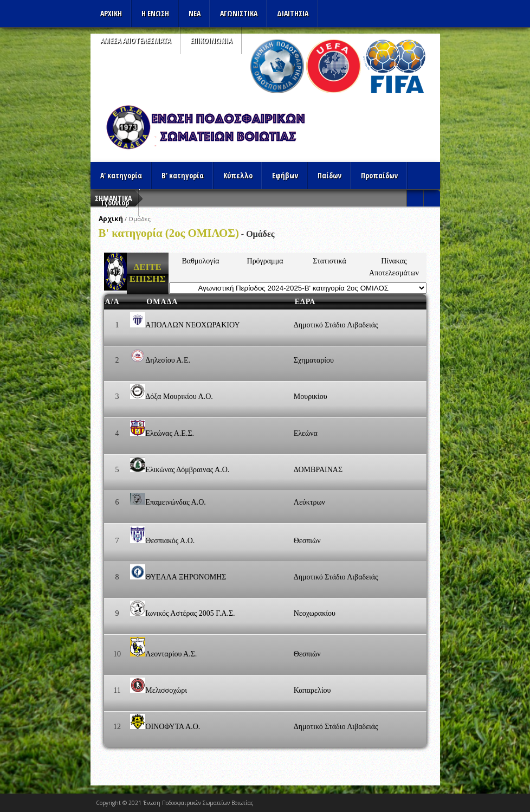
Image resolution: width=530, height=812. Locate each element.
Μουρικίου (311, 397)
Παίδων (329, 175)
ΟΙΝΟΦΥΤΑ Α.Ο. (173, 727)
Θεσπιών (307, 541)
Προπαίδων (379, 175)
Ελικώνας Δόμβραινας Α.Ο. (187, 470)
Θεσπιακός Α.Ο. (170, 541)
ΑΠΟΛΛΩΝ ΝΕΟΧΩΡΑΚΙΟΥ (192, 325)
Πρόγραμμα (265, 261)
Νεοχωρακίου (315, 613)
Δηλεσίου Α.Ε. (168, 360)
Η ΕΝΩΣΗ (155, 13)
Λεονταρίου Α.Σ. (171, 654)
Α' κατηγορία (121, 175)
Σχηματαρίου (314, 360)
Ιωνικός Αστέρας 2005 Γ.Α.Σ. (190, 613)
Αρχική (111, 219)
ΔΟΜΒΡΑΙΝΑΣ (318, 470)
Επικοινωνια (211, 40)
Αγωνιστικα (239, 13)
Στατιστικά (329, 261)
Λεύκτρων (309, 502)
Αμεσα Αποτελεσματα (135, 40)
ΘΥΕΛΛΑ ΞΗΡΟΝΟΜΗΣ (186, 577)
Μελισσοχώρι (166, 690)
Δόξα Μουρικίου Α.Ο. (179, 397)
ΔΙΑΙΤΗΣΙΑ (293, 13)
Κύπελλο (238, 175)
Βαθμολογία (201, 261)
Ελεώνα (306, 433)
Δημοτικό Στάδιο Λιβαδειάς (336, 325)
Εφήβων (285, 175)
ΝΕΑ (195, 13)
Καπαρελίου (312, 690)
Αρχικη (111, 13)
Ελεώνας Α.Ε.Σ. (170, 433)
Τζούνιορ (115, 202)
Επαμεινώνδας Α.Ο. (175, 502)
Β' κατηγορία (183, 175)
